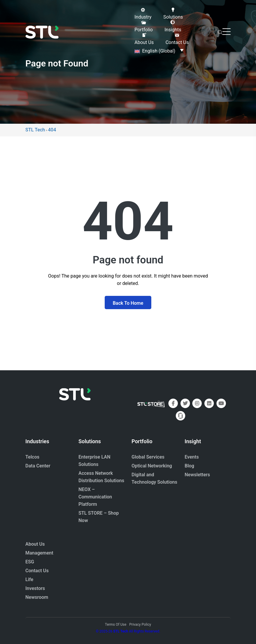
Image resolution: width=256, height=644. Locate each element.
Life (29, 579)
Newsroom (37, 597)
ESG (30, 562)
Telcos (32, 457)
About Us (35, 544)
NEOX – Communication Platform (95, 497)
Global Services (148, 457)
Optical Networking (152, 466)
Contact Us (37, 571)
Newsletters (197, 475)
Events (192, 457)
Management (39, 553)
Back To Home (128, 303)
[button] (143, 14)
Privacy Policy (140, 625)
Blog (189, 466)
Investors (35, 588)
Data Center (38, 466)
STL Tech (121, 631)
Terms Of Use (116, 625)
